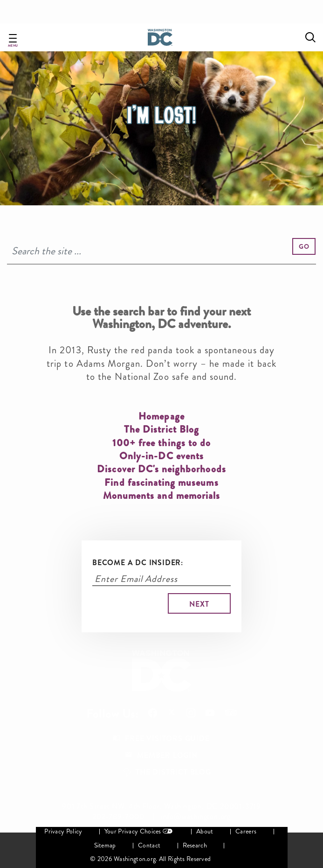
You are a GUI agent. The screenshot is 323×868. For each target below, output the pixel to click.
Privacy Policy (63, 831)
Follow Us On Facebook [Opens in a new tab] (153, 713)
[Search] (161, 251)
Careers (246, 831)
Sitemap (105, 845)
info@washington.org (196, 817)
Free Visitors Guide (167, 738)
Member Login (167, 755)
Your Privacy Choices (133, 831)
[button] (304, 246)
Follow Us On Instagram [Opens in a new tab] (191, 713)
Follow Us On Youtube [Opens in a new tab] (210, 713)
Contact (149, 845)
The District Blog (173, 772)
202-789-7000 (118, 817)
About (205, 831)
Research (195, 845)
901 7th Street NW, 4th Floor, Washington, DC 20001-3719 (161, 806)
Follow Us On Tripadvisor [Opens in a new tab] (231, 713)
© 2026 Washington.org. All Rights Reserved (150, 859)
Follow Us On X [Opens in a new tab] (172, 713)
